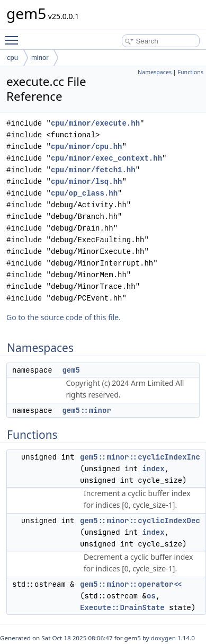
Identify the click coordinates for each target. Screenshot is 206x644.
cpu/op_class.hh (84, 193)
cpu (12, 58)
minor (40, 58)
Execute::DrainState (122, 607)
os (151, 596)
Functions (190, 72)
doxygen (163, 638)
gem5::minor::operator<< (131, 584)
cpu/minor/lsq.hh (86, 182)
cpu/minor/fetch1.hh (93, 170)
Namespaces (155, 72)
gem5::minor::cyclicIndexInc (140, 457)
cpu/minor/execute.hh (95, 123)
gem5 (71, 370)
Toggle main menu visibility (14, 36)
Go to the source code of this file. (64, 317)
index (154, 469)
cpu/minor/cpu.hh (86, 147)
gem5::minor (86, 410)
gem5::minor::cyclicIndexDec (140, 521)
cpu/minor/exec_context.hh (106, 158)
